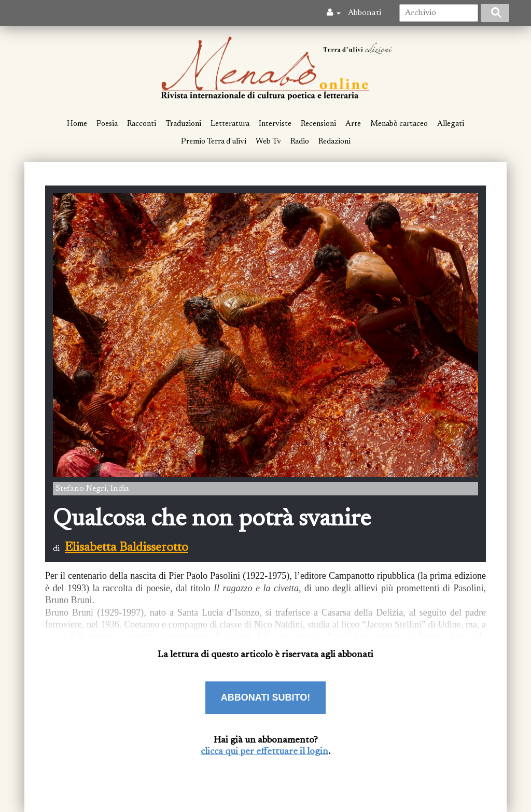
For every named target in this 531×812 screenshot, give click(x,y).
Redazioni (334, 142)
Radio (300, 142)
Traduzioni (183, 124)
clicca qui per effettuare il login (264, 752)
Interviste (275, 124)
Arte (353, 124)
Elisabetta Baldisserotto (127, 548)
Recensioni (318, 124)
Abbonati (365, 13)
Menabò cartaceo (399, 124)
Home (77, 124)
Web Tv (268, 142)
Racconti (142, 124)
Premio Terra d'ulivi (214, 142)
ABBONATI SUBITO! (265, 697)
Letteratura (230, 124)
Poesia (107, 124)
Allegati (451, 124)
